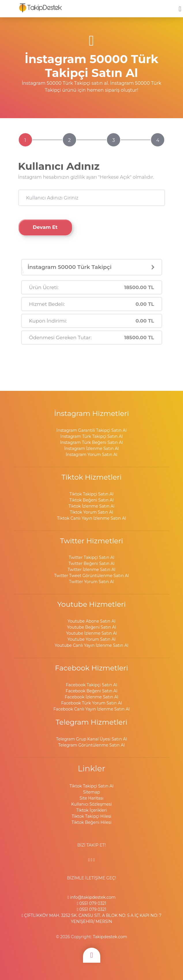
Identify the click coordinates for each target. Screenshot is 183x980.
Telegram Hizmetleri (91, 722)
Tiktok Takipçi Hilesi (91, 816)
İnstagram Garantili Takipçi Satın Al (91, 430)
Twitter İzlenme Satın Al (91, 570)
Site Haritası (91, 798)
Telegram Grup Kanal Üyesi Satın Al (92, 739)
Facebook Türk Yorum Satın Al (91, 703)
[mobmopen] (180, 6)
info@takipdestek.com (91, 897)
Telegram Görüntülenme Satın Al (91, 745)
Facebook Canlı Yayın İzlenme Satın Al (91, 709)
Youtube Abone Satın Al (91, 621)
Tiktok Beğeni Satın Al (92, 500)
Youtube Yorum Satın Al (91, 639)
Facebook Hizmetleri (92, 668)
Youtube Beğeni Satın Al (91, 627)
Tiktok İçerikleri (92, 810)
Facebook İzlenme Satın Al (91, 697)
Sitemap (91, 792)
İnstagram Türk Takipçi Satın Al (91, 436)
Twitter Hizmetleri (91, 541)
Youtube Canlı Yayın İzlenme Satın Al (91, 645)
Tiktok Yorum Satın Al (91, 512)
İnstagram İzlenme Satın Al (91, 448)
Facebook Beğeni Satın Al (91, 691)
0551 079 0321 (91, 903)
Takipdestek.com (110, 937)
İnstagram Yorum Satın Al (91, 455)
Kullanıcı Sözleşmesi (91, 804)
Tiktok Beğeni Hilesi (91, 822)
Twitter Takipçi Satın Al (91, 557)
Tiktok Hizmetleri (91, 477)
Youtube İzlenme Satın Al (91, 633)
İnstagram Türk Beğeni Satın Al (92, 442)
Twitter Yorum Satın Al (92, 582)
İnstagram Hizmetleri (92, 413)
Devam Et (45, 227)
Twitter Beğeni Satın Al (91, 563)
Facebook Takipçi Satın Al (91, 685)
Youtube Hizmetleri (92, 604)
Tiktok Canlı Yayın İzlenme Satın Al (91, 518)
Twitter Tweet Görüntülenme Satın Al (91, 576)
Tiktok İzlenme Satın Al (92, 506)
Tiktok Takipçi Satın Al (91, 494)
